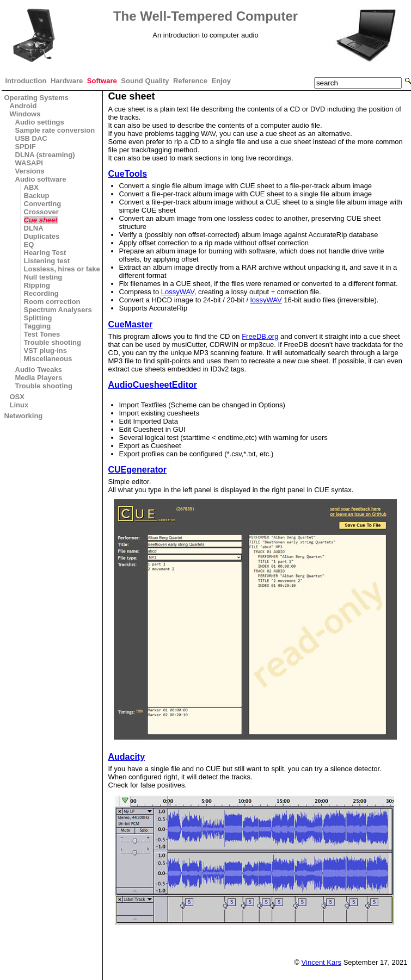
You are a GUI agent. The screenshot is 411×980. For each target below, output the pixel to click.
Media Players (39, 378)
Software (102, 81)
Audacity (127, 757)
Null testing (43, 277)
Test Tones (42, 334)
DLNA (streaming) (45, 155)
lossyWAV (266, 300)
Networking (24, 416)
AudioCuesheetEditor (153, 385)
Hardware (67, 81)
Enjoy (221, 81)
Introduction (26, 81)
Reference (190, 81)
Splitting (38, 318)
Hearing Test (45, 253)
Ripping (37, 285)
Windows (25, 114)
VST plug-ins (45, 351)
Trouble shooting (53, 342)
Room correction (52, 302)
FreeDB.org (260, 336)
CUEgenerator (138, 470)
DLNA (34, 228)
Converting (43, 204)
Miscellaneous (48, 359)
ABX (31, 187)
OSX (17, 397)
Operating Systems (37, 98)
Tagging (38, 326)
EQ (29, 244)
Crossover (41, 212)
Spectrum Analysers (58, 310)
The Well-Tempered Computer (206, 16)
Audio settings (40, 122)
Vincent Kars (321, 962)
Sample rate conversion (55, 130)
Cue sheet (41, 220)
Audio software (41, 179)
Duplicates (42, 236)
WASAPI (29, 163)
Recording (41, 293)
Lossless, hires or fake (62, 269)
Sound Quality (145, 81)
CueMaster (131, 324)
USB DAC (31, 138)
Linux (19, 405)
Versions (30, 171)
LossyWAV (178, 292)
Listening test (47, 261)
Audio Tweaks (39, 370)
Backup (37, 196)
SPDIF (26, 147)
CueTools (128, 174)
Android (23, 106)
